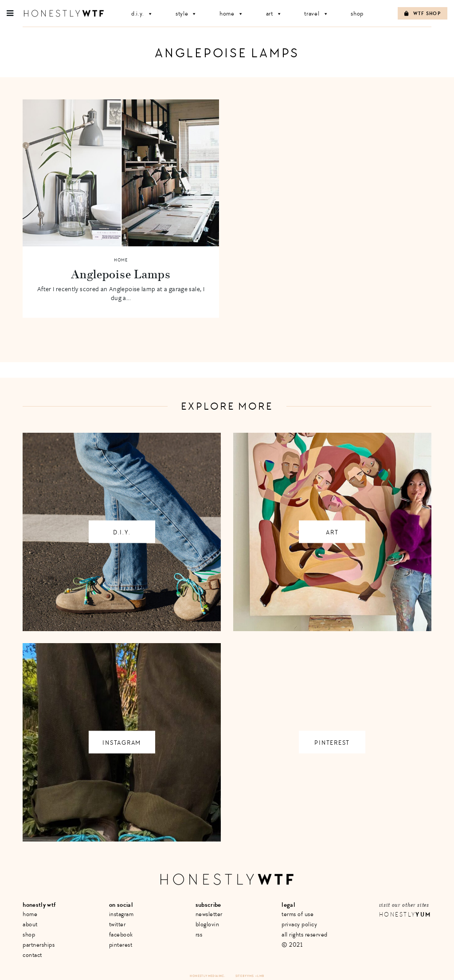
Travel (316, 14)
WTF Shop (423, 14)
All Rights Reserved (305, 935)
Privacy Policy (299, 924)
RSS (199, 935)
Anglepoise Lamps (121, 274)
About (30, 924)
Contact (32, 955)
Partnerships (39, 945)
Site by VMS (245, 976)
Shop (357, 14)
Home (232, 14)
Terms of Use (297, 914)
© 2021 (292, 945)
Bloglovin (207, 924)
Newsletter (209, 914)
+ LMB (260, 976)
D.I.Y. (142, 14)
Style (186, 14)
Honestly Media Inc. (207, 976)
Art (274, 14)
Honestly (405, 915)
